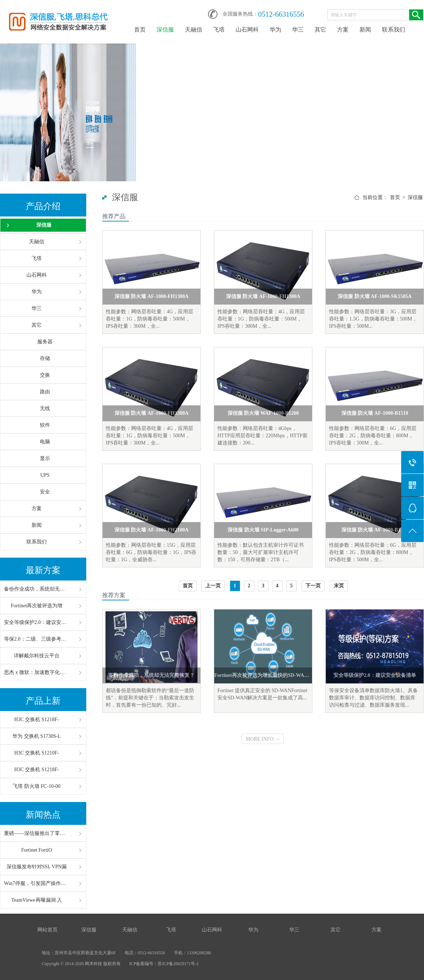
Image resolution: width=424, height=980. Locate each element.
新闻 (365, 30)
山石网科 (247, 30)
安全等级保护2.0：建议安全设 (37, 622)
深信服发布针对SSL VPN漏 (37, 867)
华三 (298, 30)
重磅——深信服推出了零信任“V (37, 833)
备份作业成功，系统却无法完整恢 (37, 589)
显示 (45, 458)
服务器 (45, 342)
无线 (45, 408)
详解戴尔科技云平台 (37, 656)
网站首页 (47, 930)
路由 (45, 392)
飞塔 (219, 30)
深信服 (165, 30)
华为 (275, 30)
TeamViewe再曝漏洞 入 (37, 900)
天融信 (194, 30)
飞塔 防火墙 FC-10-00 (36, 786)
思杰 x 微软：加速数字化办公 (37, 672)
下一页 (313, 586)
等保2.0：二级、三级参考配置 (37, 639)
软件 (45, 425)
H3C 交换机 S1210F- (37, 753)
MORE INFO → (263, 739)
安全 (45, 492)
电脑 (45, 442)
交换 (45, 375)
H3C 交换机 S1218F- (37, 720)
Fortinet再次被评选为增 (37, 606)
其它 (320, 30)
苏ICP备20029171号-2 (178, 964)
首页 (140, 30)
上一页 (213, 586)
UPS (45, 475)
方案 (343, 30)
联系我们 (394, 30)
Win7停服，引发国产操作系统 (37, 883)
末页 (339, 586)
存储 (45, 358)
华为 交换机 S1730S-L (37, 736)
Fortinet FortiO (36, 850)
